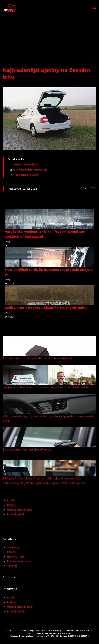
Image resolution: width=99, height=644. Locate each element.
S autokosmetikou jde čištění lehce (27, 449)
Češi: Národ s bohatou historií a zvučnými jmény (46, 308)
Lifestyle (93, 188)
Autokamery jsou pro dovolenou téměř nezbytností (38, 358)
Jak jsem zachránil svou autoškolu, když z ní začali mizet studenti (47, 387)
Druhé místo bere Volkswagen (30, 170)
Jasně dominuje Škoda (26, 164)
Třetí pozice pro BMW (25, 175)
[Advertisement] (49, 33)
